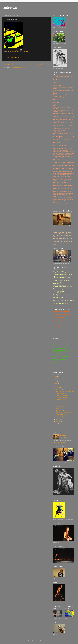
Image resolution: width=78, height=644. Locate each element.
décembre (58, 387)
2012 (56, 375)
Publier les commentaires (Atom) (18, 67)
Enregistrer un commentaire (13, 58)
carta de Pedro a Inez (61, 410)
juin (57, 428)
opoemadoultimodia (60, 393)
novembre (58, 389)
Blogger (47, 641)
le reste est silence (60, 415)
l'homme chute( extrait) (61, 404)
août (57, 424)
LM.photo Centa (12, 52)
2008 (56, 383)
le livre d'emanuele (60, 406)
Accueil (26, 64)
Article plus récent (10, 64)
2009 (56, 381)
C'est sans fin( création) (61, 395)
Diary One (58, 408)
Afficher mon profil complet (59, 443)
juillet (57, 426)
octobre (58, 420)
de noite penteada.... (61, 402)
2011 (56, 377)
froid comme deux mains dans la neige (65, 391)
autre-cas (10, 7)
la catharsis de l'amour (61, 400)
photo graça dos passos (23, 52)
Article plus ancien (43, 64)
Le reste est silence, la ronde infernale (65, 417)
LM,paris (64, 435)
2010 (56, 379)
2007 (56, 385)
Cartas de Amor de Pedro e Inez (63, 413)
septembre (59, 422)
